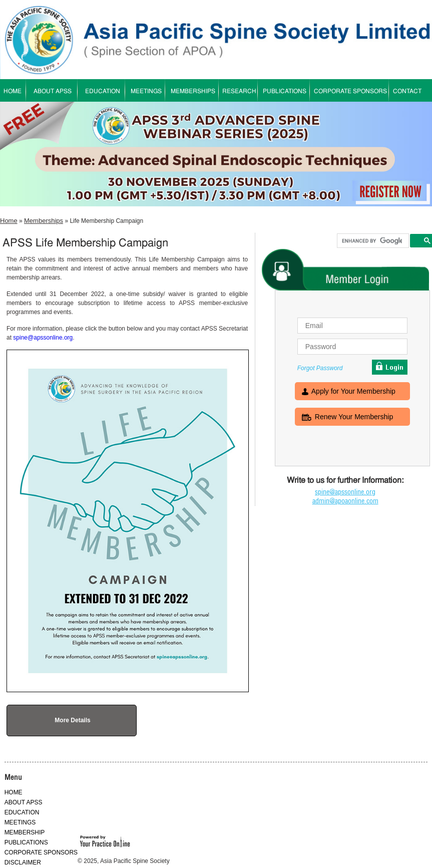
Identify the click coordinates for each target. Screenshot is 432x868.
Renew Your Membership (354, 418)
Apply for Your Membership (353, 392)
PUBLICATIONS (285, 92)
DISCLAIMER (23, 862)
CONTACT (407, 92)
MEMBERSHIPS (193, 92)
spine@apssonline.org (43, 338)
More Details (72, 720)
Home (9, 221)
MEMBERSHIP (25, 832)
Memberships (44, 221)
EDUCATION (103, 92)
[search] (372, 241)
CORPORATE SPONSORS (350, 92)
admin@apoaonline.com (345, 501)
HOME (14, 792)
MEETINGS (146, 92)
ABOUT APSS (53, 92)
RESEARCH (239, 92)
